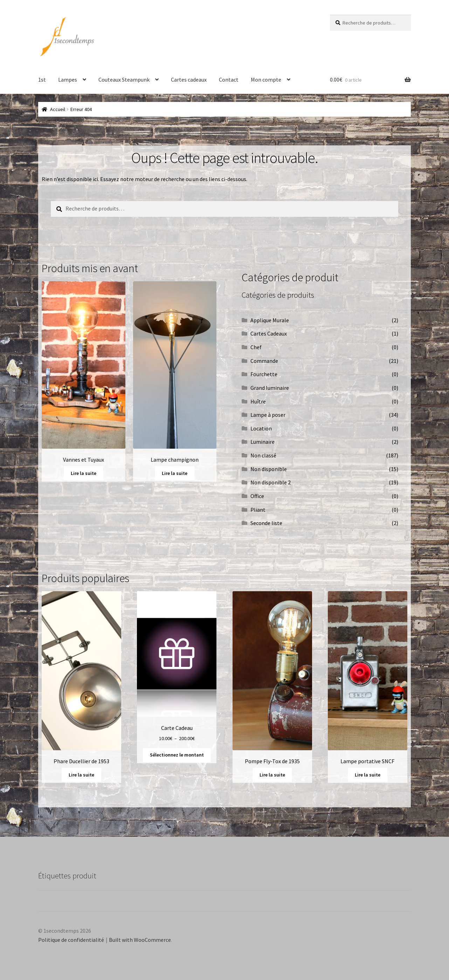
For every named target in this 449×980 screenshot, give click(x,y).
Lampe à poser (268, 415)
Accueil (58, 109)
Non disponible (269, 469)
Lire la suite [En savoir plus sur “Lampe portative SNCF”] (368, 775)
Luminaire (263, 442)
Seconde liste (266, 523)
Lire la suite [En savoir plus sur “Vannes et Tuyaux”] (84, 473)
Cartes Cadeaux (269, 333)
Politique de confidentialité (71, 940)
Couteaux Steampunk (124, 80)
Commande (264, 361)
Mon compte (266, 80)
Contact (229, 80)
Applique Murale (270, 320)
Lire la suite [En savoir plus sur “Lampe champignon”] (175, 473)
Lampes (68, 80)
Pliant (258, 510)
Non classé (263, 455)
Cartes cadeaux (189, 80)
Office (257, 496)
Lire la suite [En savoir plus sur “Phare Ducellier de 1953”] (81, 775)
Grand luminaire (270, 388)
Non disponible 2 (271, 482)
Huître (258, 401)
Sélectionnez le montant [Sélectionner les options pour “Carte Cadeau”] (177, 755)
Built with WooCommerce (140, 940)
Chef (256, 347)
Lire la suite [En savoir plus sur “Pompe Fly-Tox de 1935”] (272, 775)
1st (42, 80)
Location (261, 428)
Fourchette (264, 374)
